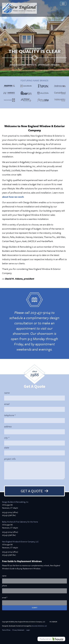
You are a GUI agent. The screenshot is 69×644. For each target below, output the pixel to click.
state (7, 448)
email (7, 404)
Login (28, 630)
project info (10, 459)
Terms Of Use (6, 630)
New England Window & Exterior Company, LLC (20, 542)
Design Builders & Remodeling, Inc (15, 502)
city (6, 438)
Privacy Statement (18, 630)
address (8, 426)
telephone (9, 415)
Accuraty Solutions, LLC (39, 626)
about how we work (13, 197)
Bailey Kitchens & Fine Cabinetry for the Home (20, 522)
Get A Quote (32, 491)
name (7, 393)
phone (5, 586)
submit (35, 608)
